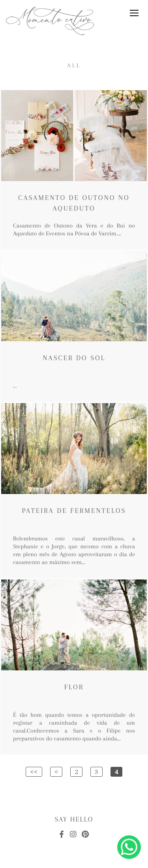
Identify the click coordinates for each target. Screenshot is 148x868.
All (74, 65)
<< (34, 772)
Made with (74, 862)
